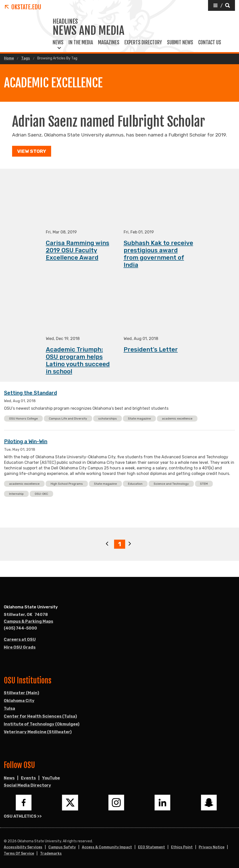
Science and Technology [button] (171, 484)
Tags (26, 58)
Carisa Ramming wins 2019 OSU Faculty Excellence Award (78, 251)
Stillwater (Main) (21, 693)
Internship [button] (16, 494)
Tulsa (9, 708)
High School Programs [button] (67, 484)
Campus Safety (62, 847)
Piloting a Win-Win (26, 442)
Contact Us (210, 43)
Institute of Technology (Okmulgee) (42, 724)
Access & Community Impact (107, 847)
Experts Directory (143, 43)
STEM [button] (204, 484)
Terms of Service (19, 854)
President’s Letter (151, 350)
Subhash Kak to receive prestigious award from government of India (158, 254)
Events (28, 778)
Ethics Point (182, 847)
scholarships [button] (108, 419)
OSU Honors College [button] (23, 419)
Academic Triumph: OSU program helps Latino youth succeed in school (78, 361)
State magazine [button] (139, 419)
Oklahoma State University (31, 607)
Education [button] (135, 484)
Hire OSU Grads (20, 647)
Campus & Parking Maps (28, 621)
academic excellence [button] (177, 419)
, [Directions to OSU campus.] (26, 615)
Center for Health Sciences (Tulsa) (40, 716)
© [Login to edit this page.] (5, 841)
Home (9, 58)
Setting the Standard (30, 393)
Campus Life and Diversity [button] (68, 419)
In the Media (81, 43)
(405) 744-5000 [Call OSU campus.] (20, 628)
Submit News (180, 43)
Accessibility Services (23, 847)
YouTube (51, 778)
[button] (221, 5)
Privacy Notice (212, 847)
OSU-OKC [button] (41, 494)
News (58, 43)
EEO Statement (151, 847)
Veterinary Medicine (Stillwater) (38, 732)
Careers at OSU (20, 639)
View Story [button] (32, 151)
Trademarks (51, 854)
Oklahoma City (19, 701)
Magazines (109, 43)
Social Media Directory (27, 785)
